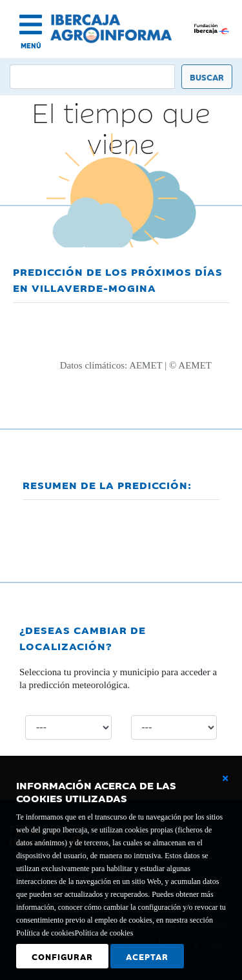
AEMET (146, 365)
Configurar (62, 956)
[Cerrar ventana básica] (225, 778)
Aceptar (147, 956)
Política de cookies (104, 933)
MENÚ (31, 45)
